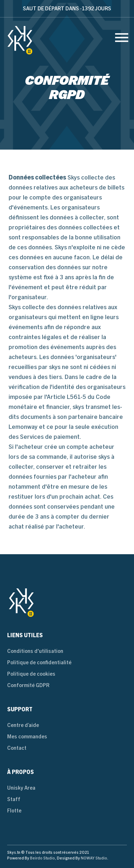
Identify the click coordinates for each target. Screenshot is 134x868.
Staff (14, 799)
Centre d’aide (23, 725)
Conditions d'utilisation (35, 651)
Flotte (14, 810)
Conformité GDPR (28, 685)
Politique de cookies (31, 674)
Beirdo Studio (43, 858)
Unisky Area (21, 788)
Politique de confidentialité (39, 662)
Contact (17, 748)
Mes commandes (27, 736)
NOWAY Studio (94, 858)
